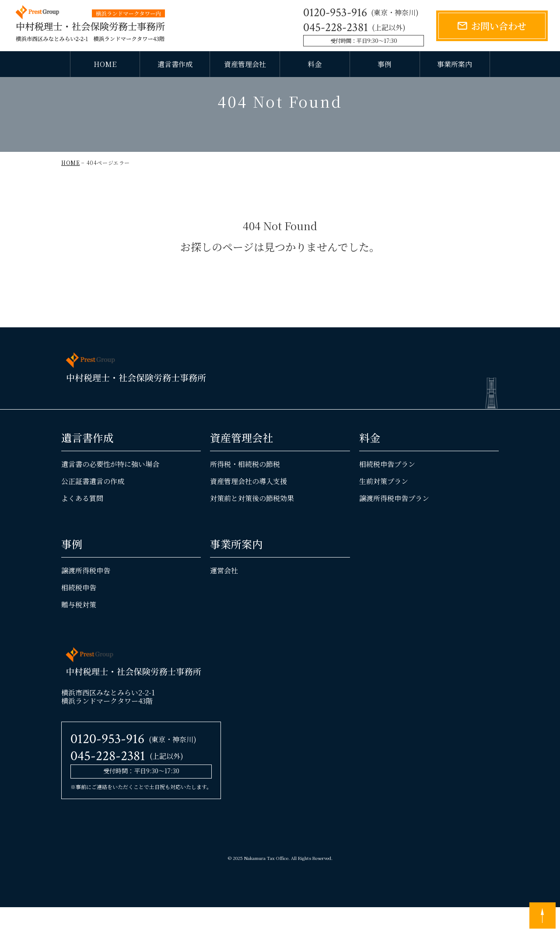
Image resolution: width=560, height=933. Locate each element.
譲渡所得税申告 (86, 596)
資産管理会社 (245, 64)
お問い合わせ (499, 26)
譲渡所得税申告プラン (394, 524)
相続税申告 (79, 613)
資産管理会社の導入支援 (248, 507)
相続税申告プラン (387, 490)
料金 (315, 64)
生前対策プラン (384, 507)
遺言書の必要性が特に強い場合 (110, 490)
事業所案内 (455, 64)
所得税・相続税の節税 (245, 490)
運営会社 (224, 596)
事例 (385, 64)
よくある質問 (82, 524)
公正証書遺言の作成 (93, 507)
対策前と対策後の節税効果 (252, 524)
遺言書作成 (175, 64)
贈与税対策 (79, 631)
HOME (105, 64)
